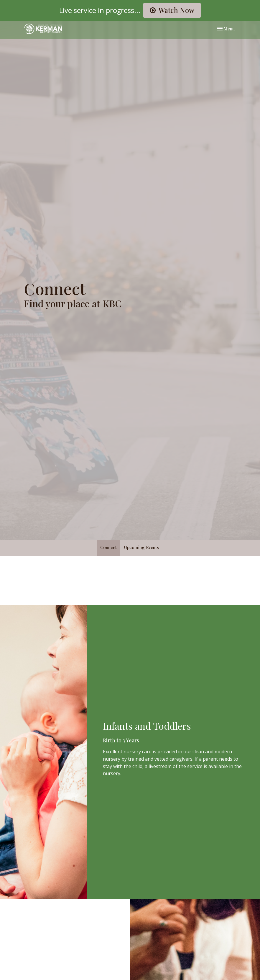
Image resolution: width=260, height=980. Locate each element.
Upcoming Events (141, 547)
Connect (108, 547)
